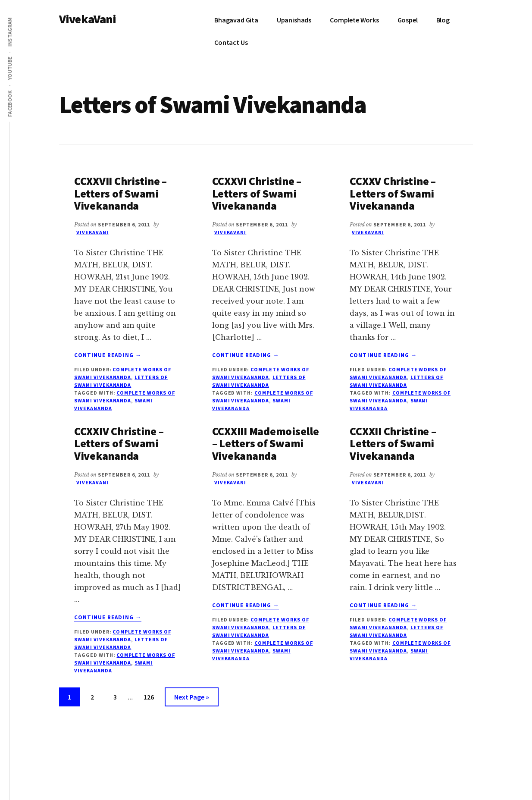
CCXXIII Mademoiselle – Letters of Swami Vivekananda (266, 443)
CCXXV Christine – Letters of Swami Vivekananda (393, 193)
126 (150, 696)
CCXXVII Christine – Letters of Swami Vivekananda (120, 193)
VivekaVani (88, 19)
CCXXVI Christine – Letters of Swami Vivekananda (257, 193)
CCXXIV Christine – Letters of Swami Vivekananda (119, 443)
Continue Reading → (108, 355)
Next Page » (191, 698)
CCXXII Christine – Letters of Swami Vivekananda (393, 443)
